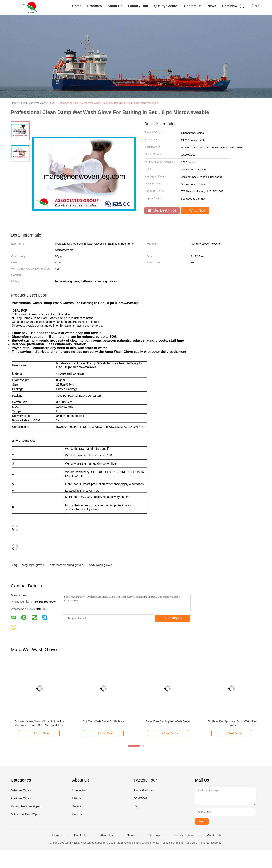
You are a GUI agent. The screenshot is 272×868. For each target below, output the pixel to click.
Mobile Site (214, 835)
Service (77, 806)
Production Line (143, 790)
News (212, 6)
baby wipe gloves (33, 565)
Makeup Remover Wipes (26, 806)
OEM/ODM (140, 798)
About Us (115, 6)
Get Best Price (162, 210)
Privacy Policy (183, 835)
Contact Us (193, 6)
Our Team (78, 814)
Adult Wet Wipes (21, 798)
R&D (137, 806)
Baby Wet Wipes (21, 790)
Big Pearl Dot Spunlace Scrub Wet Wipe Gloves (232, 723)
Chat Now (230, 6)
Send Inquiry (173, 618)
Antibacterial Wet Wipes (25, 814)
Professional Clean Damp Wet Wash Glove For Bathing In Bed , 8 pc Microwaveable (107, 103)
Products (94, 6)
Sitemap (154, 835)
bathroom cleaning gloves (67, 565)
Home (77, 6)
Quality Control (166, 6)
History (76, 798)
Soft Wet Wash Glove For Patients (103, 721)
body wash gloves (101, 565)
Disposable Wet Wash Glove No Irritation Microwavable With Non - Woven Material (39, 723)
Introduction (79, 790)
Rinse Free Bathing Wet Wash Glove (168, 721)
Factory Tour (138, 6)
